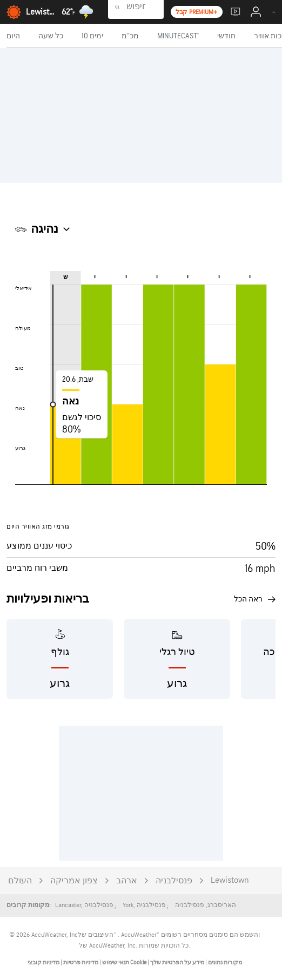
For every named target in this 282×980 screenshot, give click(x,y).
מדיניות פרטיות (80, 962)
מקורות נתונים (225, 962)
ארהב (127, 881)
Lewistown (230, 880)
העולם (20, 881)
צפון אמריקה (74, 881)
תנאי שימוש (115, 962)
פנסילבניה (174, 881)
